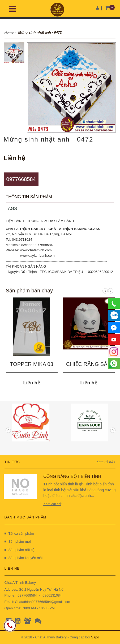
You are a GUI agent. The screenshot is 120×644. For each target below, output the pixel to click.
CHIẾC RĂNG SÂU (89, 364)
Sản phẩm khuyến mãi (24, 558)
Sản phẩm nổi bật (20, 550)
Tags (11, 209)
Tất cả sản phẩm (19, 534)
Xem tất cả (106, 462)
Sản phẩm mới (18, 542)
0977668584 (21, 179)
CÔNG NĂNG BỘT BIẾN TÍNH (72, 476)
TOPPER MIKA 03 (32, 364)
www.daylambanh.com (37, 255)
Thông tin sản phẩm (29, 197)
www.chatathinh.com (36, 250)
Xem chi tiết (52, 504)
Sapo (95, 637)
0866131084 (52, 595)
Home (9, 32)
